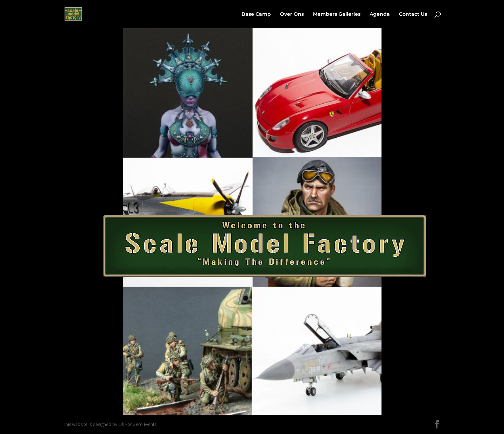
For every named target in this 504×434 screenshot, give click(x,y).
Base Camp (256, 14)
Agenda (380, 14)
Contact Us (413, 14)
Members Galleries (337, 14)
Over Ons (292, 14)
